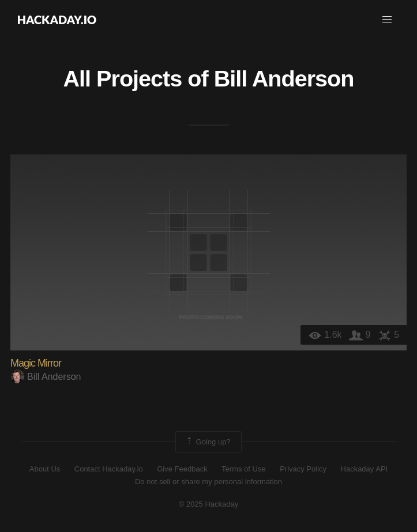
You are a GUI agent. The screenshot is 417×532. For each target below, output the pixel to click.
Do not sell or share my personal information (208, 482)
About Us (45, 469)
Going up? (208, 442)
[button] (387, 20)
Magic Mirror (36, 363)
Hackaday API (365, 469)
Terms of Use (244, 469)
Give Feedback (182, 469)
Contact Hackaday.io (109, 469)
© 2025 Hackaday (209, 504)
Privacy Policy (303, 469)
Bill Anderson (284, 78)
